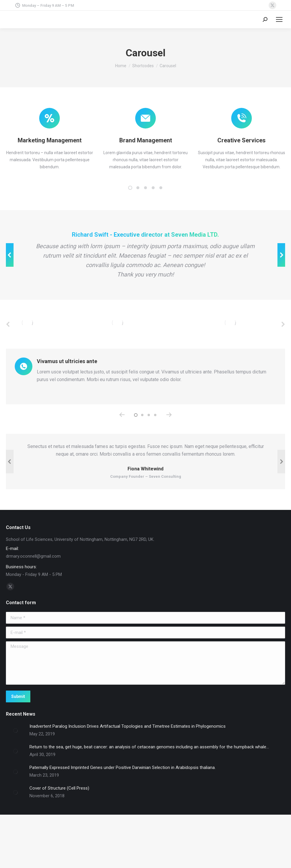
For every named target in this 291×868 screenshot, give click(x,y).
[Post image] (15, 781)
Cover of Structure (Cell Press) (59, 839)
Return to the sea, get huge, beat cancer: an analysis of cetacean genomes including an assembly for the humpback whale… (149, 797)
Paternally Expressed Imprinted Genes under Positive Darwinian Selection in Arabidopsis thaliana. (123, 818)
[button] (130, 188)
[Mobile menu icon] (279, 19)
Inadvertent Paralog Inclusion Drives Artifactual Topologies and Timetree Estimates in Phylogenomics (128, 777)
